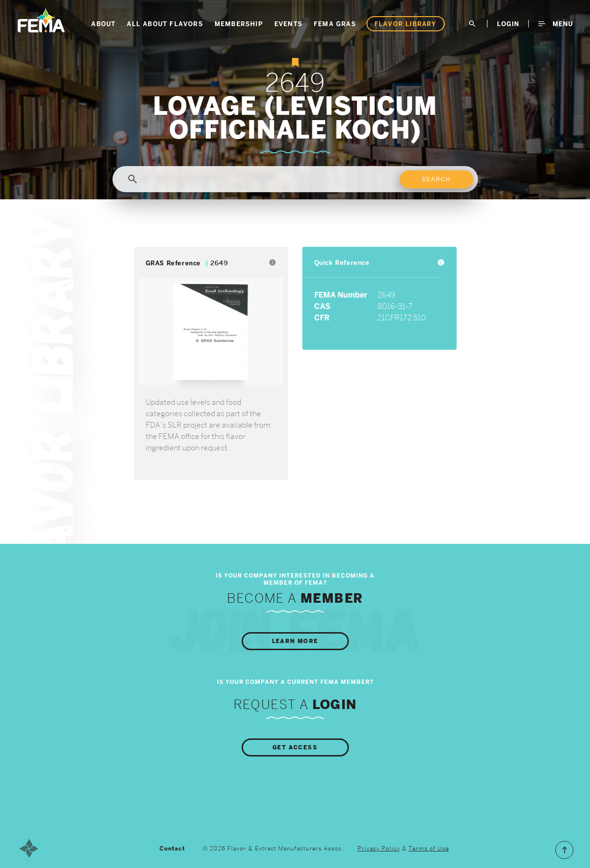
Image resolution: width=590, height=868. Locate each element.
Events (288, 24)
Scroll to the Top (564, 850)
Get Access (295, 747)
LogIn (508, 24)
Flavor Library (406, 24)
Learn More (295, 641)
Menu (556, 24)
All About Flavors (165, 24)
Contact (172, 849)
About (103, 24)
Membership (239, 24)
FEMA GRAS (335, 24)
